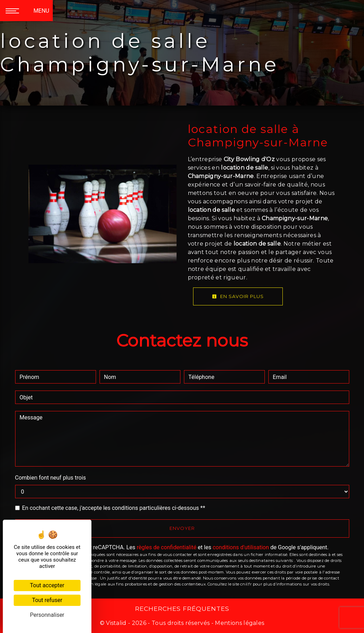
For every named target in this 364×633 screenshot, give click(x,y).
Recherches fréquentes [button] (182, 609)
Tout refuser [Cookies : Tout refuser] (47, 600)
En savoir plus (238, 296)
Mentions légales (239, 623)
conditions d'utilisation (241, 547)
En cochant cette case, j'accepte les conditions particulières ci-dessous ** (114, 508)
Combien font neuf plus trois (51, 478)
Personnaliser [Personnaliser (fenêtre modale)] (47, 615)
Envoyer (182, 528)
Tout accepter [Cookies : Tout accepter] (47, 585)
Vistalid (116, 623)
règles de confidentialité (167, 547)
